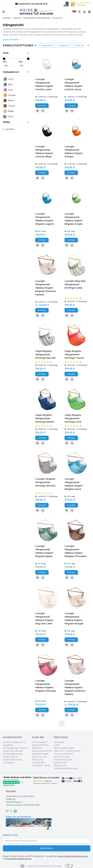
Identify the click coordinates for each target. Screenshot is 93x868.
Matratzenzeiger (40, 754)
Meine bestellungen (64, 748)
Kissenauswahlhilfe (42, 751)
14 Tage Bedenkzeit (13, 754)
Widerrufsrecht (11, 757)
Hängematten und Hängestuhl (37, 18)
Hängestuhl (64, 45)
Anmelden (59, 742)
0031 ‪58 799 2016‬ (31, 805)
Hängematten (47, 45)
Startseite (7, 18)
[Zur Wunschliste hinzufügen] (37, 111)
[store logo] (36, 12)
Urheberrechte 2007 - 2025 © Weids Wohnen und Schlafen (44, 866)
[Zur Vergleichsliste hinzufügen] (43, 111)
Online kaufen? (40, 742)
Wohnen (17, 18)
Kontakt (11, 791)
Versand (7, 751)
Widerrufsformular (12, 760)
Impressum (9, 763)
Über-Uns (59, 751)
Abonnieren (47, 848)
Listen (57, 745)
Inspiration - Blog (41, 765)
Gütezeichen (38, 763)
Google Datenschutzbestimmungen (73, 856)
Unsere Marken (73, 751)
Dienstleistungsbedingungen (19, 859)
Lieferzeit (18, 751)
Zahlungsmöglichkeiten (15, 748)
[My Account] (84, 12)
